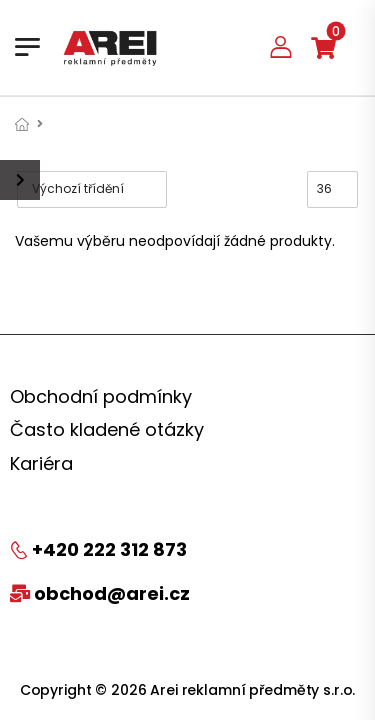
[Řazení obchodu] (92, 189)
